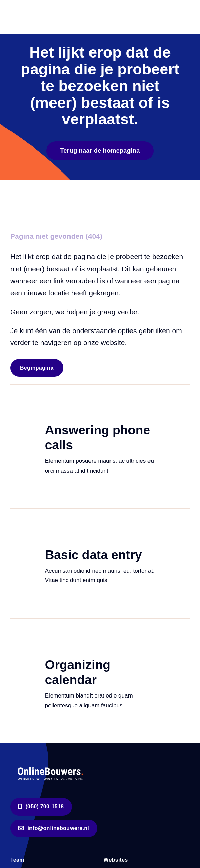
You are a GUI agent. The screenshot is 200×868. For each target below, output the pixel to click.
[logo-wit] (51, 766)
